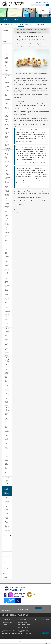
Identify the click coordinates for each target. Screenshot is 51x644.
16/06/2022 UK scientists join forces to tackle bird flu (7, 224)
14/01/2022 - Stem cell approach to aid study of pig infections (7, 519)
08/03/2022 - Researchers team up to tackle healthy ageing (7, 420)
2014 (5, 550)
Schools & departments (41, 2)
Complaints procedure (7, 623)
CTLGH (16, 209)
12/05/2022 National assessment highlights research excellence (7, 293)
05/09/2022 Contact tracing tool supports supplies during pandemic (7, 155)
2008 (5, 565)
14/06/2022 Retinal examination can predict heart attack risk (7, 233)
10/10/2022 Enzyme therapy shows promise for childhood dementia (7, 106)
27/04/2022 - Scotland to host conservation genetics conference (7, 311)
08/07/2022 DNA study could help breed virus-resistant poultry (7, 184)
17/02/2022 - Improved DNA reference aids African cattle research (7, 461)
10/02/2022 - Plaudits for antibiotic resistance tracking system (7, 481)
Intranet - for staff (6, 610)
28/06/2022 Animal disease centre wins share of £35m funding (7, 214)
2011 (5, 558)
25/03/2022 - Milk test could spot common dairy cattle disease (7, 384)
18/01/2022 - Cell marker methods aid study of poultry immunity (7, 501)
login (47, 643)
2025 (5, 45)
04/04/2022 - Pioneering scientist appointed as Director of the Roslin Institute (7, 362)
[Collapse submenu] (11, 42)
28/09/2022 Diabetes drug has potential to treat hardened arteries (7, 126)
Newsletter (6, 577)
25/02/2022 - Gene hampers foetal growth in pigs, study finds (7, 450)
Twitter (26, 608)
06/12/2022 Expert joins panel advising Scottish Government (7, 79)
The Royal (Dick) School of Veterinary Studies (28, 29)
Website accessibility (23, 619)
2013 (5, 553)
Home (16, 29)
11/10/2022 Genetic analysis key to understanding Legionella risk (7, 97)
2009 (5, 563)
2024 (5, 47)
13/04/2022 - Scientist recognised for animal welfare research (7, 352)
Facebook (21, 608)
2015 (5, 548)
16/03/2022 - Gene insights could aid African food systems (7, 402)
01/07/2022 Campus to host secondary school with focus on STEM (7, 194)
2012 (5, 555)
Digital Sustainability (23, 627)
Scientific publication (19, 207)
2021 (5, 533)
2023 (5, 50)
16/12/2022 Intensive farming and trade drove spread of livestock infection (7, 59)
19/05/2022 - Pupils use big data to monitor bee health (7, 264)
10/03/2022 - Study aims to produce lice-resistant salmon (7, 411)
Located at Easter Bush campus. (9, 608)
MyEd (48, 2)
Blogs (4, 34)
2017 (5, 543)
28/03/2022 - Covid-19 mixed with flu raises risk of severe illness (7, 374)
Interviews (5, 38)
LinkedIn (26, 610)
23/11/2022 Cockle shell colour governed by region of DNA (7, 88)
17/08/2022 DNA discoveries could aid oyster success (7, 165)
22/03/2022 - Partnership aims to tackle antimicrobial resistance (7, 393)
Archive (5, 42)
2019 (5, 538)
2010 (5, 560)
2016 (5, 545)
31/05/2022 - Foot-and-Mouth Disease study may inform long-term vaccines (7, 254)
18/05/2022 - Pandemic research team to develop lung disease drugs (7, 283)
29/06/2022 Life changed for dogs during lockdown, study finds (7, 204)
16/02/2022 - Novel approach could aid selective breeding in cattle (7, 471)
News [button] (20, 25)
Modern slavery (6, 624)
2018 (5, 540)
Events (5, 573)
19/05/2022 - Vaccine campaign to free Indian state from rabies (7, 273)
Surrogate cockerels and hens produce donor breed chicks (27, 212)
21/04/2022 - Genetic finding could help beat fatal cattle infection (7, 342)
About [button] (6, 25)
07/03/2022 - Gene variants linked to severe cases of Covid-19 (7, 430)
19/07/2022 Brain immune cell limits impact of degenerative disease (7, 175)
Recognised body (8, 635)
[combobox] (38, 5)
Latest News (6, 30)
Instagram (21, 610)
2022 (5, 52)
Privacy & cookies (6, 621)
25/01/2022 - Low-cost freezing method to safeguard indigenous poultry (7, 491)
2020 (5, 535)
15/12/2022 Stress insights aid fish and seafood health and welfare (7, 69)
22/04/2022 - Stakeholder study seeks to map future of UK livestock (7, 332)
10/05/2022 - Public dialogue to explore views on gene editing (7, 302)
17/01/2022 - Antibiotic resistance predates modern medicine (7, 510)
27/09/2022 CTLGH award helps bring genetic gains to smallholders (7, 145)
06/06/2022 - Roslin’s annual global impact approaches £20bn (7, 243)
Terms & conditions (6, 619)
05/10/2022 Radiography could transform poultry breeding (7, 116)
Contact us (38, 608)
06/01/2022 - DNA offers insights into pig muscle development (7, 528)
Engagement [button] (28, 25)
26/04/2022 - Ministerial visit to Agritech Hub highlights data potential (7, 322)
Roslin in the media (6, 569)
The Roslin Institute (43, 29)
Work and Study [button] (39, 25)
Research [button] (13, 25)
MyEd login (45, 633)
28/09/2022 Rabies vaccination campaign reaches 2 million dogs (7, 136)
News (18, 31)
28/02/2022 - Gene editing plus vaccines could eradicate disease (7, 439)
